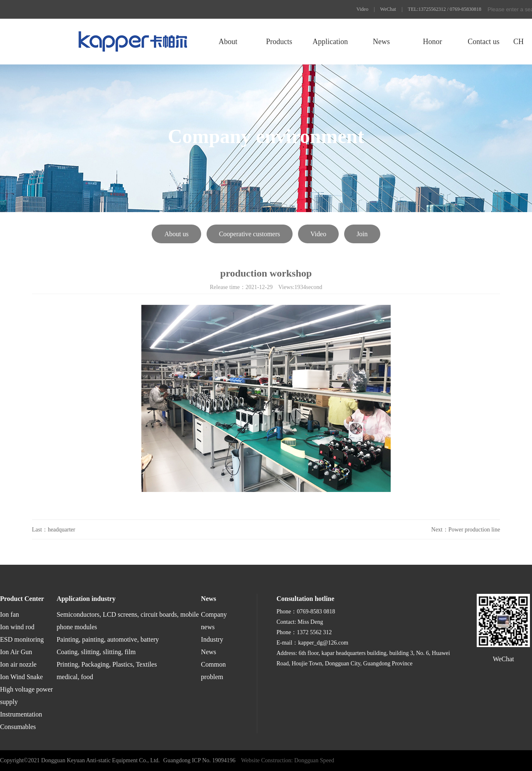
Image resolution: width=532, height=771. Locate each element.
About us (176, 234)
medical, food (75, 677)
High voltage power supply (26, 696)
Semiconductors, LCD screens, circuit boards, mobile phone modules (128, 621)
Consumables (18, 727)
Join (362, 234)
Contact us (484, 42)
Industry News (212, 646)
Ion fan (10, 614)
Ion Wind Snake (21, 677)
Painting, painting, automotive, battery (108, 639)
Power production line (474, 530)
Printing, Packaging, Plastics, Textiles (107, 664)
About (228, 42)
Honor (432, 42)
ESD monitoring (22, 639)
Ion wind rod (17, 627)
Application (330, 42)
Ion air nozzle (18, 664)
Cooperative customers (250, 234)
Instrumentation (21, 714)
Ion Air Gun (16, 652)
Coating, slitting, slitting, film (96, 652)
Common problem (214, 671)
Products (279, 42)
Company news (214, 621)
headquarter (62, 530)
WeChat (388, 9)
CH (518, 42)
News (381, 42)
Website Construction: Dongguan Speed (288, 760)
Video (363, 9)
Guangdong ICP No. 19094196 (199, 760)
